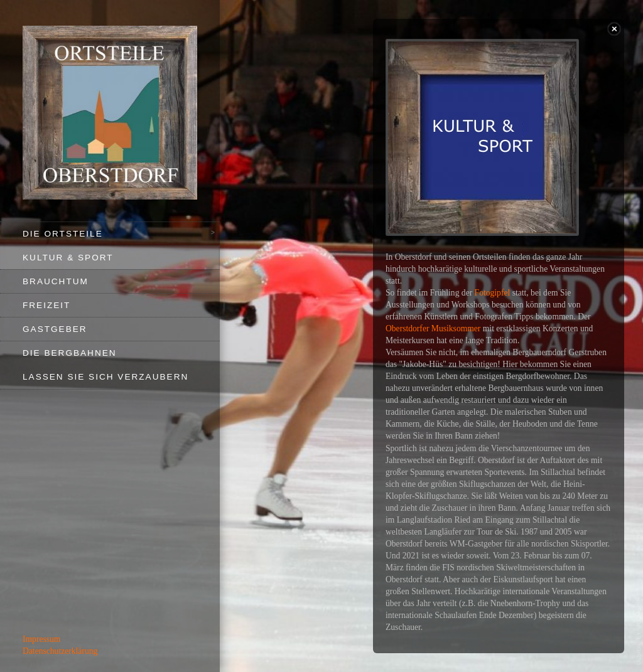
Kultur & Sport (68, 258)
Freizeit (46, 305)
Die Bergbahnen (70, 353)
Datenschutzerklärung (60, 651)
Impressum (41, 639)
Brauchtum (56, 281)
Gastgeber (55, 329)
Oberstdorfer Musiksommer (433, 328)
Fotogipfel (493, 293)
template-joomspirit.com (639, 629)
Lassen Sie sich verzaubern (105, 377)
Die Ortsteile (63, 234)
